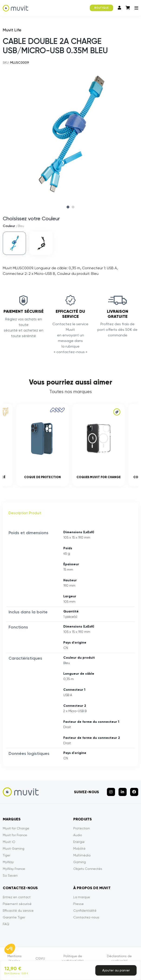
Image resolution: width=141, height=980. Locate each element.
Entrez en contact (17, 897)
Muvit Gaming (14, 848)
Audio (78, 835)
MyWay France (14, 869)
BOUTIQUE (101, 8)
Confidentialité (85, 911)
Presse (79, 904)
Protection (82, 828)
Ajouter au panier (116, 970)
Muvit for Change (16, 828)
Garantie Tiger (14, 917)
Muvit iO (9, 842)
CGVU (40, 958)
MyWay (8, 862)
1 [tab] (68, 207)
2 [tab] (73, 207)
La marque (82, 897)
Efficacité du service (18, 911)
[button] (10, 949)
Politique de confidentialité (73, 959)
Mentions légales (14, 959)
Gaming (80, 862)
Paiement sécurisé (17, 904)
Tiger (6, 855)
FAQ (6, 924)
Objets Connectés (88, 869)
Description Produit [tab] (25, 513)
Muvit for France (15, 835)
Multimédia (82, 855)
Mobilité (79, 848)
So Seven (10, 875)
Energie (79, 842)
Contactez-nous (86, 917)
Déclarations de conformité (119, 959)
